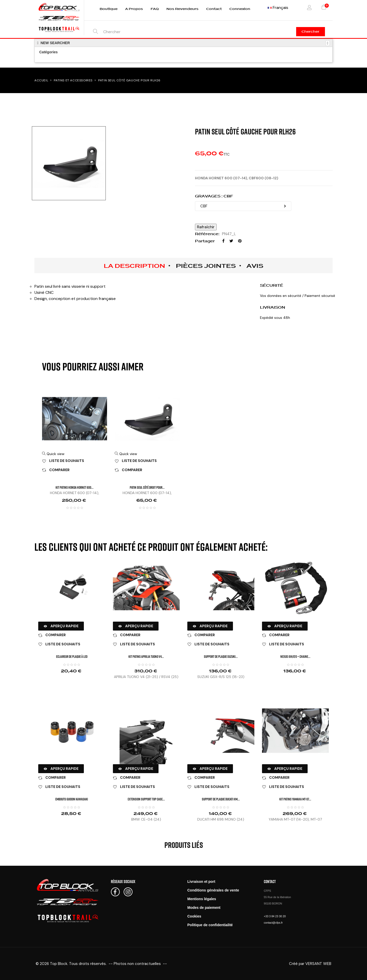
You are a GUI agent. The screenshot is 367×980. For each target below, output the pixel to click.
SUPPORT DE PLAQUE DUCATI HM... (221, 799)
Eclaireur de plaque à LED (72, 656)
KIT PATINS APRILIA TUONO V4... (146, 656)
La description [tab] (134, 266)
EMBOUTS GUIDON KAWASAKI (72, 799)
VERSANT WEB (318, 964)
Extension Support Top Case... (146, 799)
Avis (255, 266)
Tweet (231, 241)
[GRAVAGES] (243, 206)
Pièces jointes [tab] (206, 266)
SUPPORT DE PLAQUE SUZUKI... (221, 656)
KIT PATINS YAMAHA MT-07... (295, 799)
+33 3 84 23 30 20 (275, 916)
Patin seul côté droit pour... (147, 487)
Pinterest (240, 241)
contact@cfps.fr (273, 923)
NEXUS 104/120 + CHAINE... (295, 656)
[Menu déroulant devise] (278, 8)
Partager (223, 241)
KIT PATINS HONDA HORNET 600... (75, 487)
